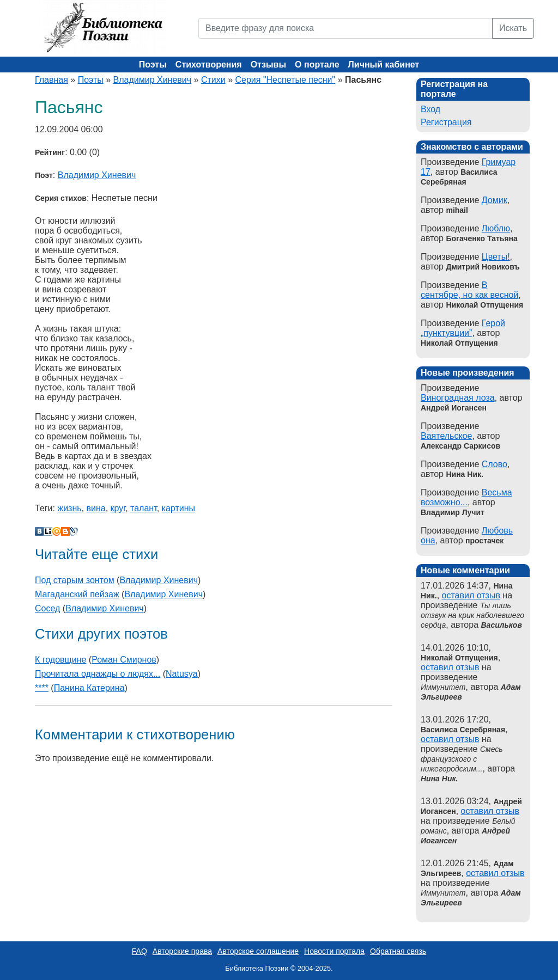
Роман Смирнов (124, 660)
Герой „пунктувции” (463, 328)
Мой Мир (57, 531)
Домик (495, 200)
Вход (430, 109)
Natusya (182, 674)
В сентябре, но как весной (469, 290)
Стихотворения (209, 65)
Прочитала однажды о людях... (98, 674)
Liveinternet (48, 531)
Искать (513, 28)
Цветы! (496, 257)
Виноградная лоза (458, 398)
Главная (51, 80)
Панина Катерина (89, 688)
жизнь (69, 508)
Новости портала (334, 951)
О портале (317, 65)
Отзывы (268, 65)
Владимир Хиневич (153, 80)
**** (42, 688)
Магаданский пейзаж (77, 594)
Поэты (153, 65)
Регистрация (446, 122)
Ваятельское (446, 436)
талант (144, 508)
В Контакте (39, 531)
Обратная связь (398, 951)
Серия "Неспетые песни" (285, 80)
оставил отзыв (471, 595)
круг (118, 508)
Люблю (496, 228)
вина (96, 508)
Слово (495, 464)
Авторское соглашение (258, 951)
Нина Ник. (439, 779)
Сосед (47, 608)
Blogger (65, 531)
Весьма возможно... (466, 497)
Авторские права (182, 951)
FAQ (139, 951)
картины (178, 508)
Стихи (213, 80)
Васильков (502, 625)
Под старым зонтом (75, 580)
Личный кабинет (384, 65)
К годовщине (60, 660)
